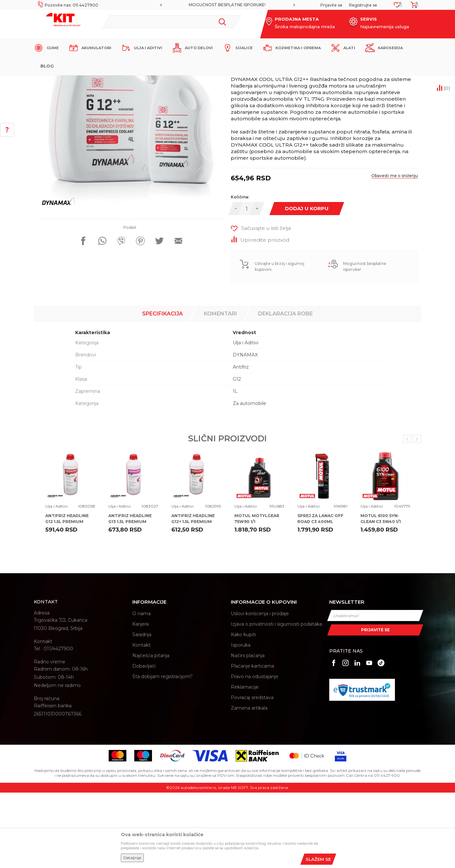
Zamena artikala (249, 783)
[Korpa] (412, 7)
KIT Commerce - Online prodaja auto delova (75, 81)
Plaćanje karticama (252, 741)
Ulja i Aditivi (155, 81)
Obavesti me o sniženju (395, 251)
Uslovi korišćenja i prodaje (260, 689)
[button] (172, 22)
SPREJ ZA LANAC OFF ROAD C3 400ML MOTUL (320, 597)
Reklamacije (245, 762)
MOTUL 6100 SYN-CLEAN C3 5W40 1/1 (381, 594)
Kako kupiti (243, 710)
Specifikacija (162, 389)
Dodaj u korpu (307, 284)
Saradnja (142, 710)
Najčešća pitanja (151, 731)
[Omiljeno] (397, 7)
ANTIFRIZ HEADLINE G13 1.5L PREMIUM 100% (130, 597)
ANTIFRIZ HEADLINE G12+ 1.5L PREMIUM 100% (193, 597)
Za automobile (249, 479)
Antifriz (241, 442)
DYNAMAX (245, 430)
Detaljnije (132, 858)
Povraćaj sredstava (252, 773)
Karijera (141, 699)
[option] (227, 5)
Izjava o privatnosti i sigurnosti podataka (276, 699)
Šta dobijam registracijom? (162, 752)
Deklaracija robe (285, 389)
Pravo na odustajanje (255, 752)
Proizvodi (130, 81)
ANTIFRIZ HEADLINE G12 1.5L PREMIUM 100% (67, 597)
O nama (141, 689)
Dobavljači (144, 741)
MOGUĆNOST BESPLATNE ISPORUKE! (227, 5)
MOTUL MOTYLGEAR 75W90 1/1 (257, 594)
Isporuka (241, 720)
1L (235, 467)
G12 (237, 454)
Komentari (220, 389)
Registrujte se (363, 5)
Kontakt (141, 720)
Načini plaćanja (248, 731)
